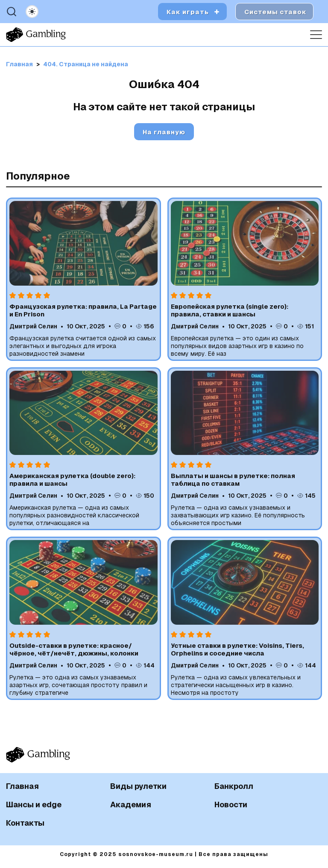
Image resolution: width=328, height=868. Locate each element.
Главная (22, 786)
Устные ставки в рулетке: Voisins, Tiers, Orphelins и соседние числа (237, 649)
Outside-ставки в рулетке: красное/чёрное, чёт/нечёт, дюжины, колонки (74, 649)
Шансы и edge (34, 805)
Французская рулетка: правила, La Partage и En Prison (83, 310)
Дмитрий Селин (33, 326)
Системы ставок (275, 12)
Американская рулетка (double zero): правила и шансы (72, 480)
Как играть (188, 12)
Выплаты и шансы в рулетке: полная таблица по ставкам (233, 480)
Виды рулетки (138, 786)
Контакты (25, 823)
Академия (131, 805)
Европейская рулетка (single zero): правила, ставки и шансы (230, 310)
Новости (231, 805)
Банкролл (234, 786)
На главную (164, 132)
